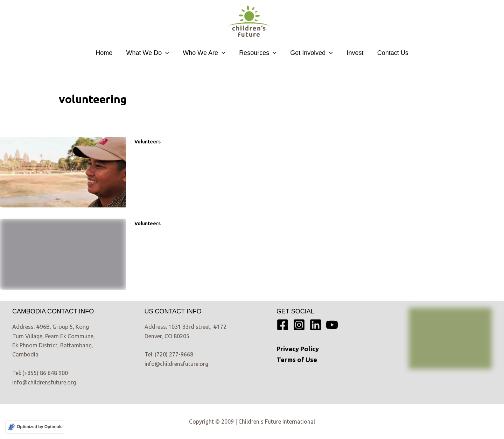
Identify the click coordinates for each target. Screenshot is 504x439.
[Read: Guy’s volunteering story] (63, 254)
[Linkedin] (316, 325)
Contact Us (389, 53)
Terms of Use (297, 360)
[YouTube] (332, 325)
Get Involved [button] (310, 53)
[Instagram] (299, 325)
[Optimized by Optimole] (35, 427)
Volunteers (148, 142)
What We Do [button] (150, 53)
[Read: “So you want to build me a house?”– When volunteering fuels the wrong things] (63, 171)
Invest (353, 53)
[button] (168, 53)
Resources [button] (258, 53)
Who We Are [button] (205, 53)
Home (107, 53)
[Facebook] (283, 325)
